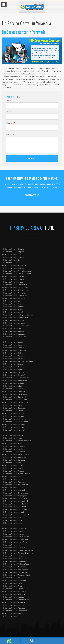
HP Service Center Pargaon (13, 471)
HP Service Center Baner (12, 263)
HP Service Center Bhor (12, 328)
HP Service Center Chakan (13, 348)
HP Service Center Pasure (13, 479)
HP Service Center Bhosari (13, 331)
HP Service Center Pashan (13, 476)
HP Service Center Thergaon (14, 559)
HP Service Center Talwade (13, 556)
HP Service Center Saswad (13, 512)
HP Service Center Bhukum (13, 597)
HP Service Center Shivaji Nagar (15, 528)
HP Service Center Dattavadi (14, 359)
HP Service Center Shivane (13, 531)
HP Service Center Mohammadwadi (16, 441)
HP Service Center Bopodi (13, 342)
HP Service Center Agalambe (14, 589)
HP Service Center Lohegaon (14, 419)
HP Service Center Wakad (12, 254)
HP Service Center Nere (12, 463)
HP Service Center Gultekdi (13, 375)
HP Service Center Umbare (13, 613)
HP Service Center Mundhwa (14, 452)
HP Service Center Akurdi (12, 309)
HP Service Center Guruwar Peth (16, 378)
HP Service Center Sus (11, 545)
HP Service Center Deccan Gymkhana (17, 361)
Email (51, 111)
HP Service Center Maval (12, 438)
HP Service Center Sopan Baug (15, 542)
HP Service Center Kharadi (13, 276)
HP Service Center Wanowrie (14, 580)
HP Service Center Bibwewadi (14, 337)
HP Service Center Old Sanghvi (15, 465)
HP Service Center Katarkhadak (15, 402)
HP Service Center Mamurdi (13, 430)
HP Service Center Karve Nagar (15, 394)
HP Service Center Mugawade (14, 446)
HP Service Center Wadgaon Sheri (16, 575)
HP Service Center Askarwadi (14, 591)
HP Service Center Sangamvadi (15, 509)
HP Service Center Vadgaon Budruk (16, 564)
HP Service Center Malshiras (14, 602)
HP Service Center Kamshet (13, 391)
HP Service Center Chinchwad (14, 285)
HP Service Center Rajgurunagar (15, 493)
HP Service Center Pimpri (12, 487)
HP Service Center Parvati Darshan (16, 474)
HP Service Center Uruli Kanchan (15, 290)
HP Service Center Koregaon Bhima (16, 274)
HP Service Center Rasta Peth (14, 498)
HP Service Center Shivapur (13, 534)
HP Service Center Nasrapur (13, 460)
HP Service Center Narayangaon (15, 457)
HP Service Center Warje (12, 583)
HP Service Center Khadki (13, 411)
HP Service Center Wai (11, 578)
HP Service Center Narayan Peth (15, 454)
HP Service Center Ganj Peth (14, 265)
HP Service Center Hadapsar (14, 307)
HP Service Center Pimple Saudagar (16, 271)
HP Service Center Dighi (12, 369)
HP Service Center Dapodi (13, 356)
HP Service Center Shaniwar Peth (16, 515)
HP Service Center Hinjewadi (14, 268)
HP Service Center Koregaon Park (16, 287)
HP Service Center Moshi (12, 443)
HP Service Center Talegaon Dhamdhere (18, 553)
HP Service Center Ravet (12, 260)
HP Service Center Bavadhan (14, 298)
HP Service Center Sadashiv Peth (16, 504)
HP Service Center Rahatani (13, 490)
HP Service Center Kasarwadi (14, 397)
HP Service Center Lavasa (12, 282)
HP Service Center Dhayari (13, 367)
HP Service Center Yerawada (14, 586)
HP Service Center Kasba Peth (14, 400)
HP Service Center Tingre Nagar (15, 561)
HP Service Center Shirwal (13, 523)
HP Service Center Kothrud (13, 416)
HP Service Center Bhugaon (13, 334)
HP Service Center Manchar (13, 605)
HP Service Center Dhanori (13, 364)
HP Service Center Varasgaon (14, 567)
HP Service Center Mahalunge (14, 427)
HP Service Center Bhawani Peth (15, 326)
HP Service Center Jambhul (13, 383)
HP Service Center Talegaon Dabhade (17, 550)
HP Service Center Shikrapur (14, 517)
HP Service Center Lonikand (13, 424)
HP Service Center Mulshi (12, 449)
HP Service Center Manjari (13, 435)
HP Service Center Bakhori (13, 320)
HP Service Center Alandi (12, 312)
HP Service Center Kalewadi (13, 389)
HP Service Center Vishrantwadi (15, 572)
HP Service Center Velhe (12, 616)
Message (53, 134)
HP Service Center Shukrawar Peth (16, 537)
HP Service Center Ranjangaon (14, 496)
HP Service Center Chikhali (13, 353)
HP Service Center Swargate (14, 548)
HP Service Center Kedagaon (14, 408)
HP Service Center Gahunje (13, 372)
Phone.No (53, 123)
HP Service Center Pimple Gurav (15, 293)
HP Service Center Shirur (12, 520)
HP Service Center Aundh (12, 301)
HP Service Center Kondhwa (14, 413)
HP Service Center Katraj (12, 405)
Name (51, 100)
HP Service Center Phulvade (14, 608)
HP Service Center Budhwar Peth (16, 600)
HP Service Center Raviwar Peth (15, 501)
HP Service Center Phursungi (14, 482)
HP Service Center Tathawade (14, 296)
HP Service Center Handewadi (14, 380)
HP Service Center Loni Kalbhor (15, 422)
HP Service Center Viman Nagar (15, 569)
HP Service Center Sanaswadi (14, 507)
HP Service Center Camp (12, 345)
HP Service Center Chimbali (13, 249)
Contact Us (32, 195)
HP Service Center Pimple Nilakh (15, 485)
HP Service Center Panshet (13, 468)
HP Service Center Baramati (13, 594)
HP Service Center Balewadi (13, 323)
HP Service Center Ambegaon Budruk (17, 315)
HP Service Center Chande (13, 257)
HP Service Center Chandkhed (14, 350)
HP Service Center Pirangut (13, 279)
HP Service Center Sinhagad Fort (15, 539)
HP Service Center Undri (12, 304)
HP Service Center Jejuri (12, 386)
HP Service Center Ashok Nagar (15, 317)
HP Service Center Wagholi (13, 252)
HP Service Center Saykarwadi (14, 611)
